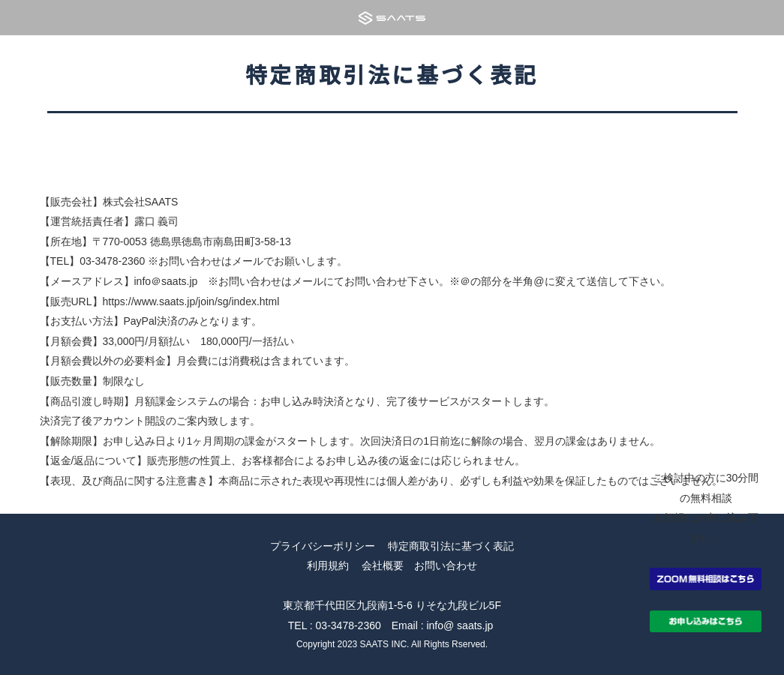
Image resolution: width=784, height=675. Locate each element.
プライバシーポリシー (323, 546)
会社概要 (383, 565)
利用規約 (328, 565)
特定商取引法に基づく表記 (451, 546)
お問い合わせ (446, 565)
